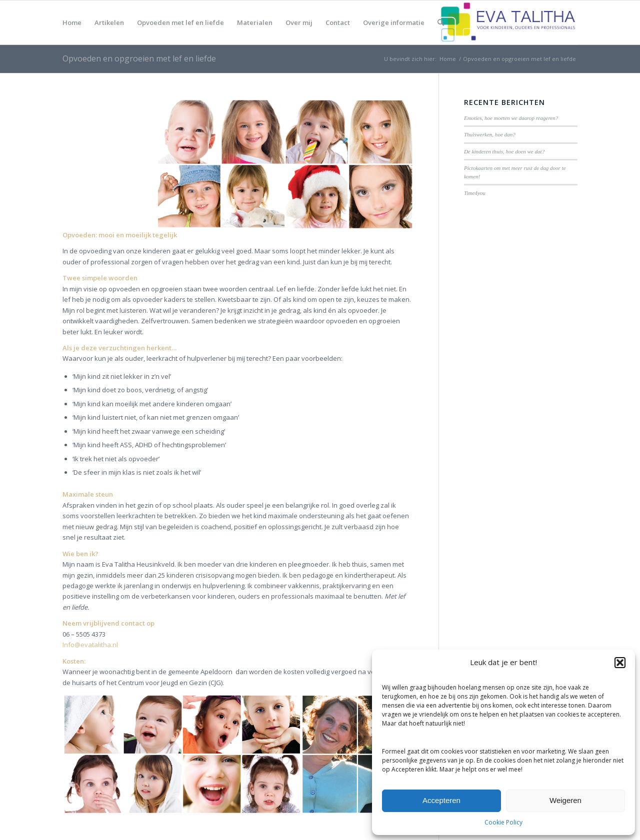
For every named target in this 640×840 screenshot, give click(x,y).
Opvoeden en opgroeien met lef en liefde (139, 58)
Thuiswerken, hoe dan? (490, 134)
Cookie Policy (503, 822)
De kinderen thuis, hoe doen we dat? (504, 151)
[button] (620, 663)
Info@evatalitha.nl (90, 645)
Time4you (475, 193)
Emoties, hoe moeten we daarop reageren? (511, 118)
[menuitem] (72, 22)
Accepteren (441, 800)
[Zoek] (441, 22)
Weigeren (565, 800)
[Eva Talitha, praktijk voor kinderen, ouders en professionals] (509, 22)
